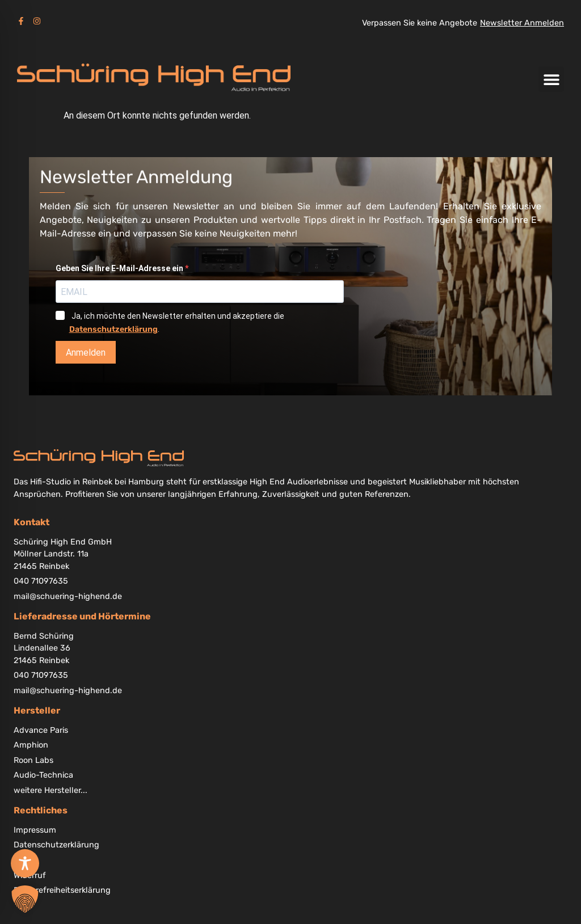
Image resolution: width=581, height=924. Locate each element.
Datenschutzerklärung (113, 329)
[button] (551, 79)
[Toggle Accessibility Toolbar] (25, 863)
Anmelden (86, 353)
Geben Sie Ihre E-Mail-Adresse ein (120, 268)
